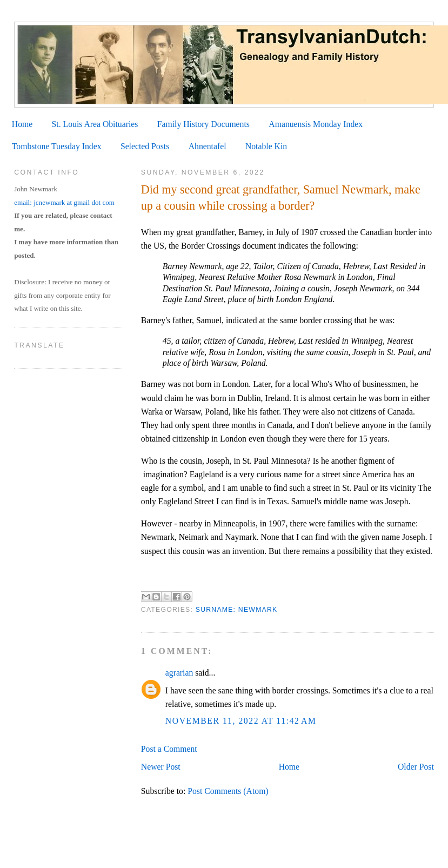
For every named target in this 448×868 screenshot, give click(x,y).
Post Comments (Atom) (228, 791)
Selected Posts (145, 146)
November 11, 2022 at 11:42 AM (241, 721)
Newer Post (161, 767)
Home (22, 124)
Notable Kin (266, 146)
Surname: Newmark (237, 610)
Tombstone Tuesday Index (57, 146)
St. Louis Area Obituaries (95, 124)
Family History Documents (203, 124)
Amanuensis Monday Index (316, 124)
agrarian (179, 673)
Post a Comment (169, 749)
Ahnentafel (208, 146)
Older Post (416, 767)
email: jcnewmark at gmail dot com (64, 202)
